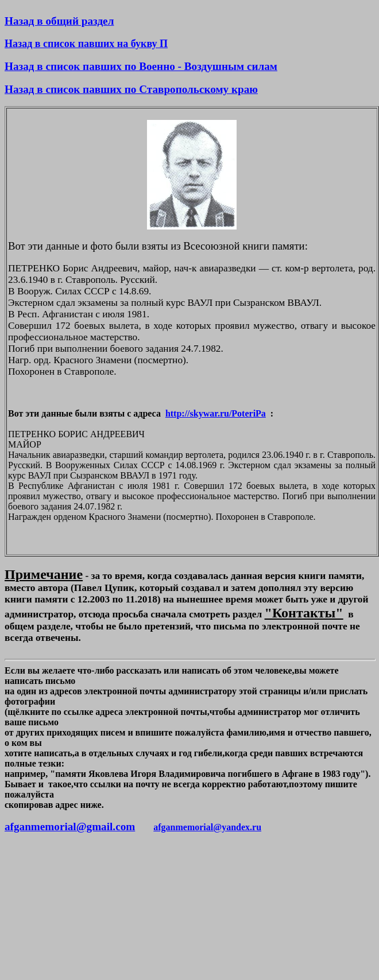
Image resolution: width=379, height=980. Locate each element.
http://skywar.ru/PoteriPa (216, 413)
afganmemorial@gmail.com (70, 827)
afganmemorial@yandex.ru (207, 827)
